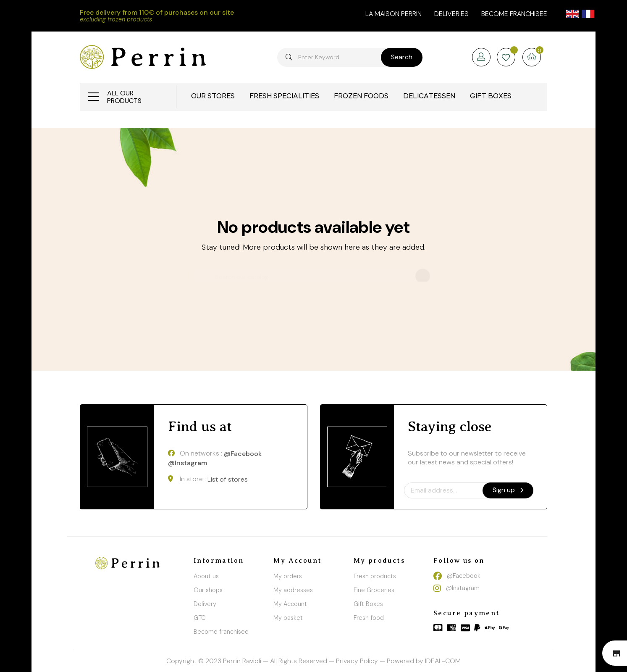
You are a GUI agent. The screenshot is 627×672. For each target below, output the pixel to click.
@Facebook (243, 454)
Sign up (508, 490)
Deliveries (451, 14)
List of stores (228, 479)
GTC (199, 618)
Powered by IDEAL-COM (424, 661)
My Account (290, 604)
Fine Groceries (374, 590)
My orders (288, 576)
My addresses (293, 590)
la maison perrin (394, 14)
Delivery (205, 604)
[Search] (314, 273)
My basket (288, 618)
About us (206, 576)
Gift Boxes (368, 604)
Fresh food (369, 618)
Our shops (208, 590)
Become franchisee (514, 14)
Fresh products (375, 576)
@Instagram (188, 463)
